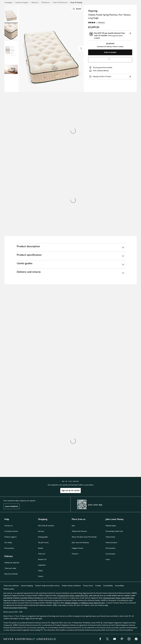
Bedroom (35, 2)
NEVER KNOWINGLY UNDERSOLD (30, 639)
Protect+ (75, 554)
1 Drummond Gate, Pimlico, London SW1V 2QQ (73, 596)
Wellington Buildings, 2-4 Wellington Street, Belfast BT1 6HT (85, 603)
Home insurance (111, 542)
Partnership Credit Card (114, 531)
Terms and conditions (11, 586)
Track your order (10, 568)
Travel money (110, 537)
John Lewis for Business (80, 542)
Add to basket (110, 52)
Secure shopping (27, 586)
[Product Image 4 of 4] (11, 69)
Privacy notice (88, 586)
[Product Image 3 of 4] (11, 51)
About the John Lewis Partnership (84, 537)
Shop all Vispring (76, 2)
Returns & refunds (11, 574)
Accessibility (119, 586)
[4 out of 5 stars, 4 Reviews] (96, 23)
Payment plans (111, 526)
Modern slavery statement (71, 586)
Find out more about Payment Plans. (15, 608)
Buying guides (43, 537)
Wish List (42, 554)
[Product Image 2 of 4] (11, 32)
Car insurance (110, 554)
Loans (108, 559)
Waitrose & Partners (79, 531)
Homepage (8, 2)
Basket (41, 548)
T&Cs (27, 619)
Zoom (77, 9)
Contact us (9, 526)
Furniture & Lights (22, 2)
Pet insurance (110, 548)
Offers (40, 571)
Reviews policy (9, 589)
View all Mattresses (60, 2)
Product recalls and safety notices (47, 586)
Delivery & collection (12, 563)
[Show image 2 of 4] (81, 48)
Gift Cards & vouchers (46, 526)
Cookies (98, 586)
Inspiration (42, 565)
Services (41, 531)
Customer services (11, 531)
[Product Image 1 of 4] (11, 14)
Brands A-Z (42, 559)
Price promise (9, 548)
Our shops (8, 542)
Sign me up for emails (70, 490)
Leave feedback (11, 506)
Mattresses (45, 2)
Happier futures (77, 548)
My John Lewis (43, 542)
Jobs (73, 526)
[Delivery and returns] (70, 273)
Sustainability (108, 586)
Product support (10, 537)
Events (41, 576)
